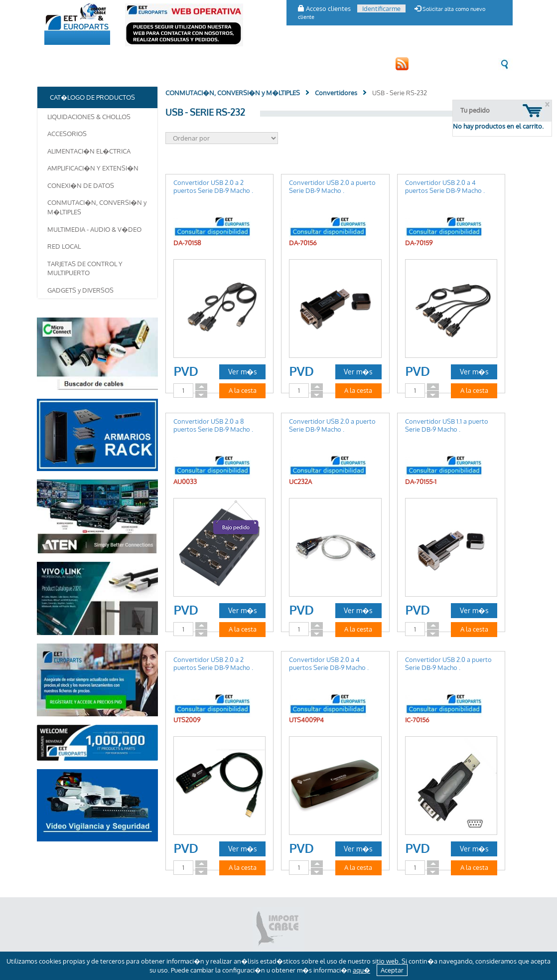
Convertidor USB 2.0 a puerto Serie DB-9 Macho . (332, 186)
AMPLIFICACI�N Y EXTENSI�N (93, 168)
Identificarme (381, 8)
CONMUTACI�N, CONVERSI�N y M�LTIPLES (97, 207)
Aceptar (392, 970)
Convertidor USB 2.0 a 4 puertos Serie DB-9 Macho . (445, 186)
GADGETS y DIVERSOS (80, 290)
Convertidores (336, 93)
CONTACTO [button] (238, 64)
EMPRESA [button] (63, 64)
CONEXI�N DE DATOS (81, 185)
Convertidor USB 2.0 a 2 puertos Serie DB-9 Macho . (213, 186)
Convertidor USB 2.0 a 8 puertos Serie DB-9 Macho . (213, 425)
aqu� (361, 970)
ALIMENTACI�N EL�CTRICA (89, 151)
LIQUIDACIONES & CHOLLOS (89, 117)
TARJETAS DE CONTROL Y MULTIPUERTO (85, 268)
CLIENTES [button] (196, 64)
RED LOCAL (64, 246)
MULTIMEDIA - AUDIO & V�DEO (94, 229)
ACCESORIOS (67, 134)
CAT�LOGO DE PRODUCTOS (130, 64)
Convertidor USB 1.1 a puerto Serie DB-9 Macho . (447, 425)
